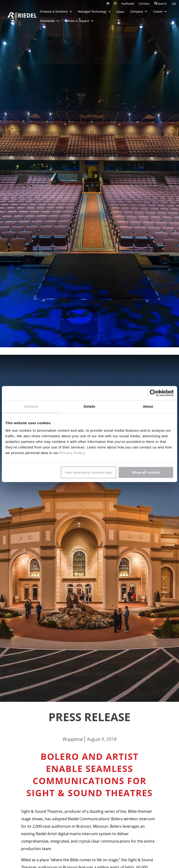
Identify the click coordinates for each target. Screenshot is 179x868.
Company (139, 12)
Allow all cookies (146, 472)
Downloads (50, 21)
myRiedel (128, 3)
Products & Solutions (56, 12)
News (121, 12)
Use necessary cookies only (89, 472)
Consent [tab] (31, 406)
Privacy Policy (72, 453)
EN (174, 4)
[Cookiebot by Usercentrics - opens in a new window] (153, 393)
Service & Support (79, 21)
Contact (144, 3)
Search (160, 3)
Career (160, 12)
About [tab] (148, 406)
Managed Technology (95, 12)
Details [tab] (89, 406)
